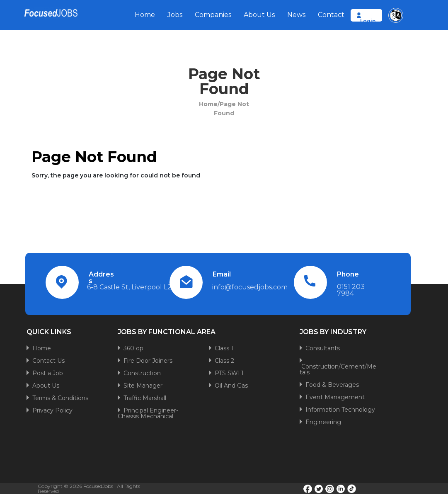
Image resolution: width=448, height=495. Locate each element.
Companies (213, 15)
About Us (259, 15)
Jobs (175, 15)
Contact (331, 15)
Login (368, 21)
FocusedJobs (98, 486)
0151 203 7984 (351, 290)
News (296, 15)
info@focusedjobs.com (250, 287)
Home (145, 15)
